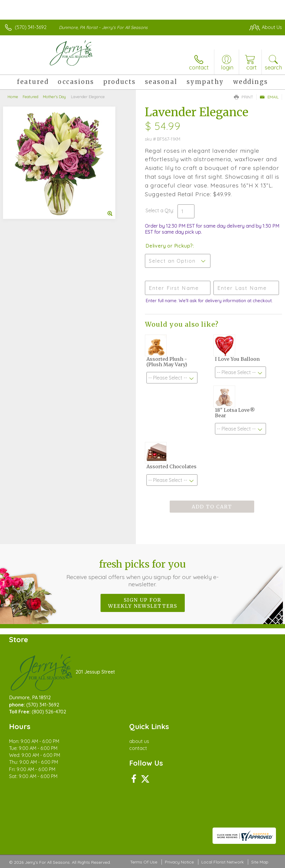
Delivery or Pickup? (169, 246)
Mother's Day (54, 97)
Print (244, 97)
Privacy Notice (179, 862)
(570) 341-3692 (31, 27)
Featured (30, 97)
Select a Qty (159, 210)
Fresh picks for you (142, 573)
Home (13, 97)
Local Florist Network (223, 862)
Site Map (260, 862)
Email (269, 97)
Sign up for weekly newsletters (143, 603)
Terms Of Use (144, 862)
